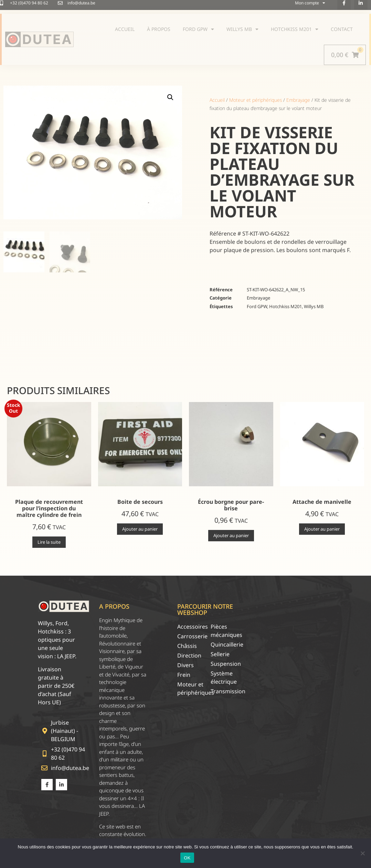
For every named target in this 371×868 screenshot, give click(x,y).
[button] (170, 97)
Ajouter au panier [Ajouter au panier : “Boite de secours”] (140, 529)
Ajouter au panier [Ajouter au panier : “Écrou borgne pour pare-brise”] (231, 535)
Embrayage (298, 100)
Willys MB (314, 306)
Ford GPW (257, 306)
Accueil (217, 100)
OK (187, 858)
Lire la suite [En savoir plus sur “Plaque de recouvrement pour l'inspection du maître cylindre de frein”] (49, 542)
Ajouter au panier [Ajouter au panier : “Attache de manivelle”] (322, 529)
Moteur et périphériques (256, 100)
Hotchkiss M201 (285, 306)
